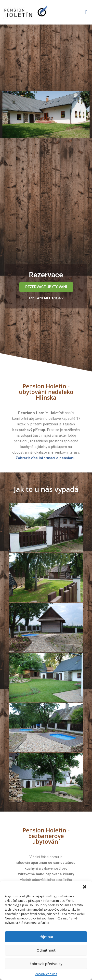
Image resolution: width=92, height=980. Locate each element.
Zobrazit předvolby (46, 964)
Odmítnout (46, 950)
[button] (85, 887)
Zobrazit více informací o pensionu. (46, 458)
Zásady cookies (46, 974)
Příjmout (46, 937)
